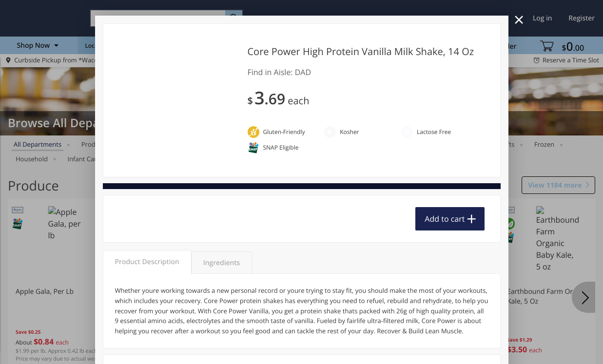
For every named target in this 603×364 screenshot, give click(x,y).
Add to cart (445, 219)
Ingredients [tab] (222, 263)
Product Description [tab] (147, 262)
